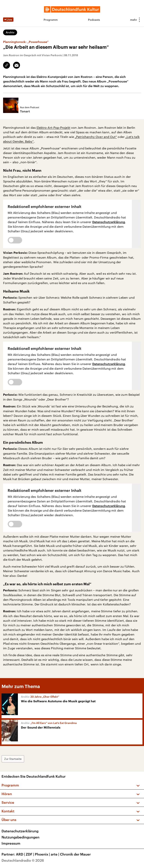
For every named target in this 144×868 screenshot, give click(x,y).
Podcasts (94, 20)
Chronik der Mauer (75, 854)
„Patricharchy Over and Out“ (96, 137)
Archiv (10, 32)
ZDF (30, 854)
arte (55, 854)
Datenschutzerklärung (109, 222)
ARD (21, 854)
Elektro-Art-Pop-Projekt (53, 127)
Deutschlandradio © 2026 (23, 860)
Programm (51, 20)
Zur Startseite (13, 759)
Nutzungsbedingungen (20, 837)
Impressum (11, 843)
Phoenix (43, 854)
